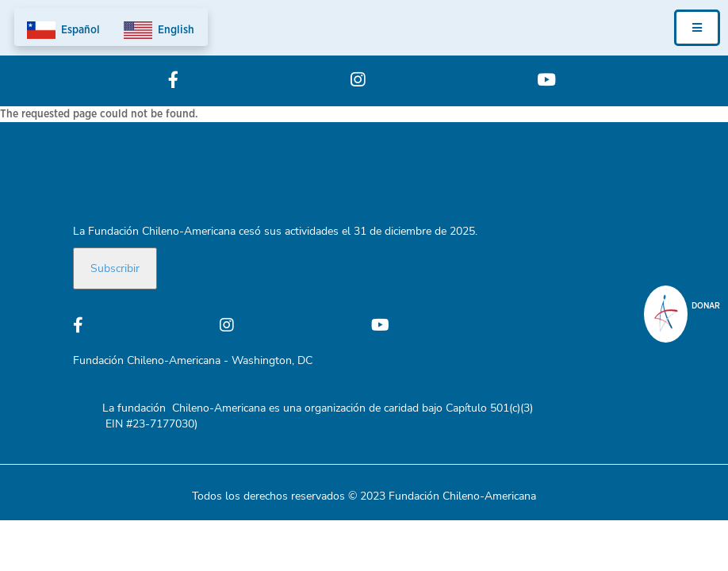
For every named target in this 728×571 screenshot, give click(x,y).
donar (706, 306)
